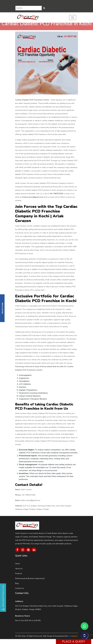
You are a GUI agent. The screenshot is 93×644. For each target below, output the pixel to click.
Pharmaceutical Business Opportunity (30, 578)
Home (17, 564)
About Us (19, 569)
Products (19, 574)
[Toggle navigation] (73, 18)
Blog (17, 583)
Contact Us (20, 588)
